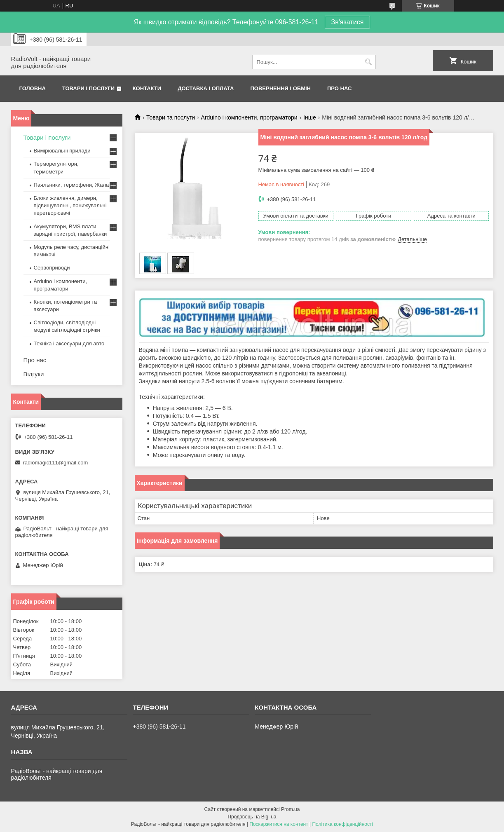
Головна (33, 88)
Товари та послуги (171, 117)
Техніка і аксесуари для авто (69, 343)
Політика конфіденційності (342, 824)
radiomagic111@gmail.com (56, 463)
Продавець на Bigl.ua (252, 817)
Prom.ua (290, 809)
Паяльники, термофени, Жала (71, 185)
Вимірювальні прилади (62, 151)
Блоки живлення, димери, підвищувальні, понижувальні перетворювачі (70, 205)
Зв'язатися (348, 22)
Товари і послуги (88, 88)
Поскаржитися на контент (279, 824)
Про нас (339, 88)
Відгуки (34, 374)
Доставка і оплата (206, 88)
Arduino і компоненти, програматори (249, 117)
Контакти (147, 88)
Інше (310, 117)
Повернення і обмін (281, 88)
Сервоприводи (52, 268)
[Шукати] (369, 62)
